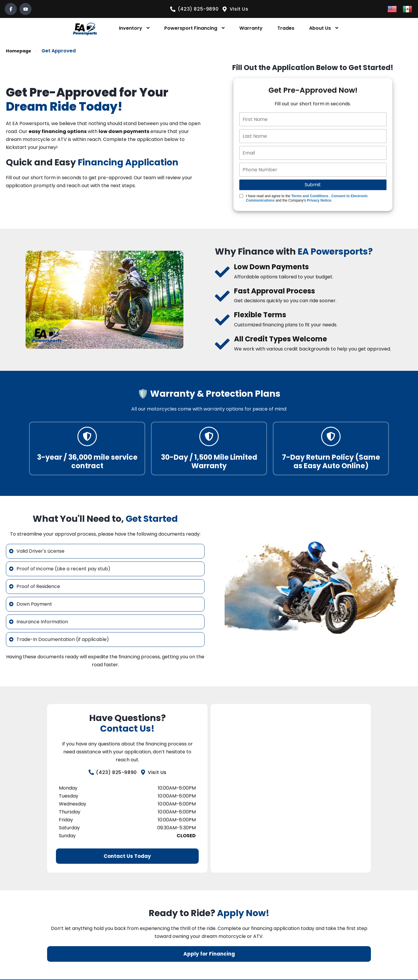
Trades (286, 28)
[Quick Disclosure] (241, 196)
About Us (320, 28)
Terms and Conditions (310, 196)
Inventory (131, 28)
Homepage (20, 51)
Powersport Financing (191, 28)
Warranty (251, 28)
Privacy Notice (319, 200)
